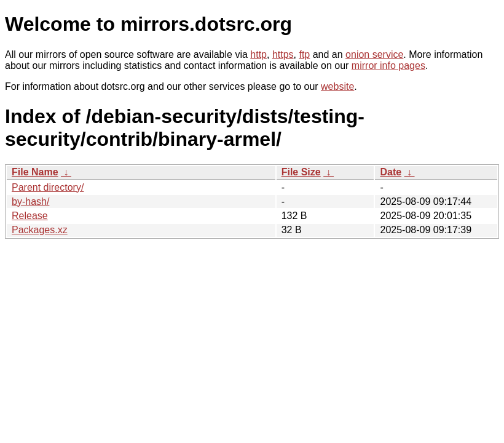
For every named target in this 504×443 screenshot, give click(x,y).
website (337, 86)
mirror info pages (388, 66)
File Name (35, 172)
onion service (374, 54)
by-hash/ (30, 202)
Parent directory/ (48, 187)
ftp (304, 54)
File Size (301, 172)
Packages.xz (40, 230)
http (258, 54)
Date (391, 172)
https (283, 54)
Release (30, 216)
